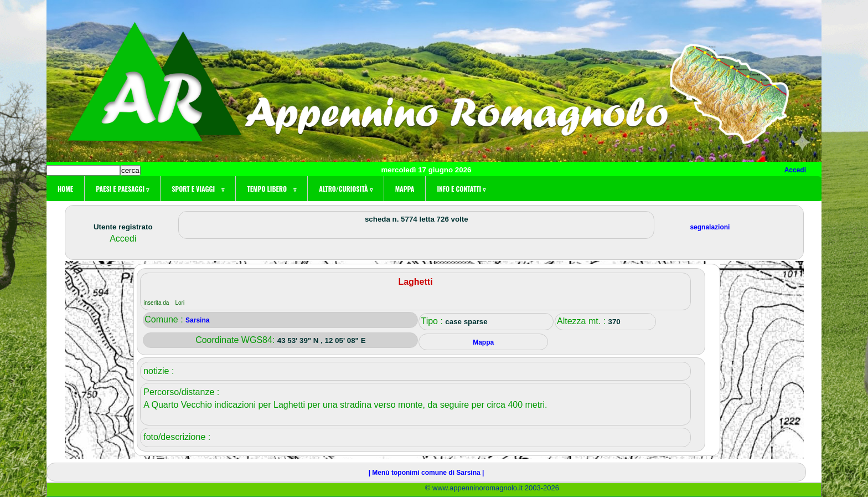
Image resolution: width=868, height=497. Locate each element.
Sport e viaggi (198, 189)
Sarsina (197, 320)
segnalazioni (710, 227)
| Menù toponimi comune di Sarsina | (427, 473)
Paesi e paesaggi (122, 189)
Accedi (795, 170)
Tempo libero (272, 189)
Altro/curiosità (345, 189)
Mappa (405, 189)
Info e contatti (461, 189)
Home (65, 189)
